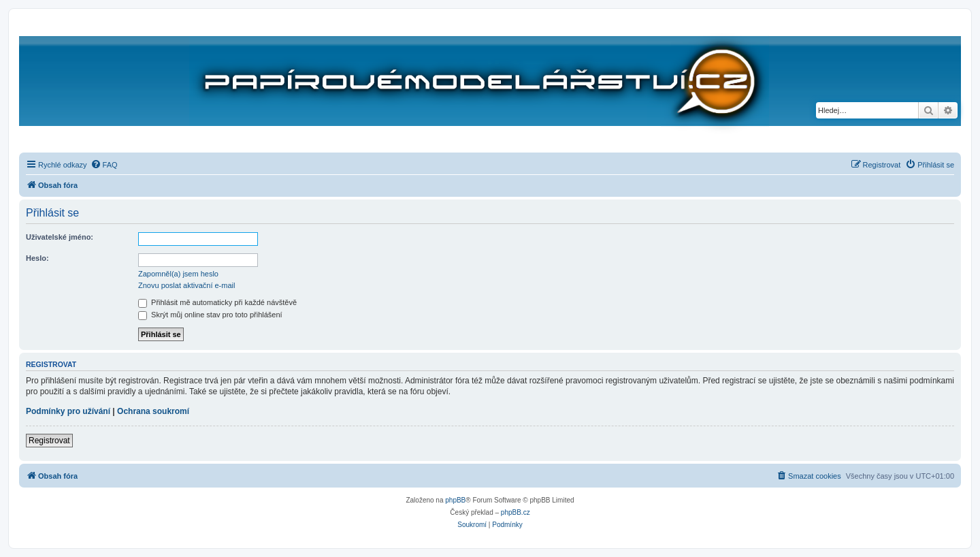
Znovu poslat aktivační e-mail (186, 285)
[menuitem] (104, 165)
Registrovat (49, 441)
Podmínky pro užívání (68, 411)
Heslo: (37, 258)
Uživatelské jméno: (60, 237)
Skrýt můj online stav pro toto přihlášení (210, 315)
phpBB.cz (516, 512)
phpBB (455, 500)
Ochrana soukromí (153, 411)
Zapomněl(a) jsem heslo (178, 274)
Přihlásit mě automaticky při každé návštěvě (217, 302)
